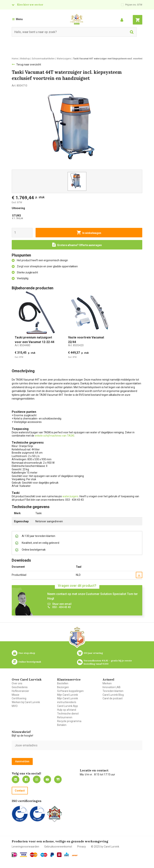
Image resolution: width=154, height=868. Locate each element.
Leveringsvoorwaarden (25, 847)
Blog (58, 779)
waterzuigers (70, 496)
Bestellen (63, 683)
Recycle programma (69, 721)
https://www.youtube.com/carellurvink (47, 779)
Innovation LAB (112, 687)
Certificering (19, 698)
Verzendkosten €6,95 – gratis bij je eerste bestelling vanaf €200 (108, 662)
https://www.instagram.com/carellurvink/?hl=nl (37, 779)
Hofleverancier (20, 691)
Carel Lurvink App (68, 706)
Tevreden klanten (113, 691)
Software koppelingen (70, 691)
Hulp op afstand (67, 710)
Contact (20, 791)
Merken (107, 683)
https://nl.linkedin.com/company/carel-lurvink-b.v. (16, 779)
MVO (15, 706)
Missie (16, 695)
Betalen (62, 725)
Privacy (82, 847)
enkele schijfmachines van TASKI (54, 436)
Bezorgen (63, 687)
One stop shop (27, 653)
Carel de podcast (113, 698)
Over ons (17, 683)
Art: (23, 345)
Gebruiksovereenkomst (58, 847)
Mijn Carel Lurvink (68, 695)
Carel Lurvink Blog (113, 695)
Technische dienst (68, 714)
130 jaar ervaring (93, 653)
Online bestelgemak (30, 662)
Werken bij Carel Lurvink (26, 702)
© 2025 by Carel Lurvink (105, 847)
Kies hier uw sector (30, 5)
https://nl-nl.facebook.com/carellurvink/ (26, 779)
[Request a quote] (77, 245)
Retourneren (65, 717)
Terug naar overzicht (29, 65)
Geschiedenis (20, 687)
